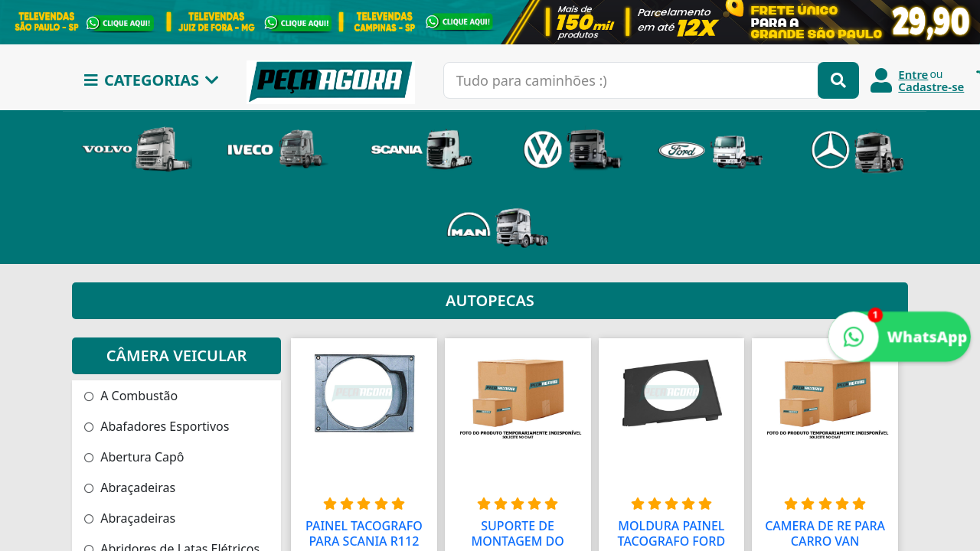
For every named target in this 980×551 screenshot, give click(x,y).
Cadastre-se (931, 86)
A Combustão (131, 396)
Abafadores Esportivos (157, 426)
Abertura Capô (134, 457)
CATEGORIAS (152, 80)
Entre (913, 74)
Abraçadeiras (130, 487)
